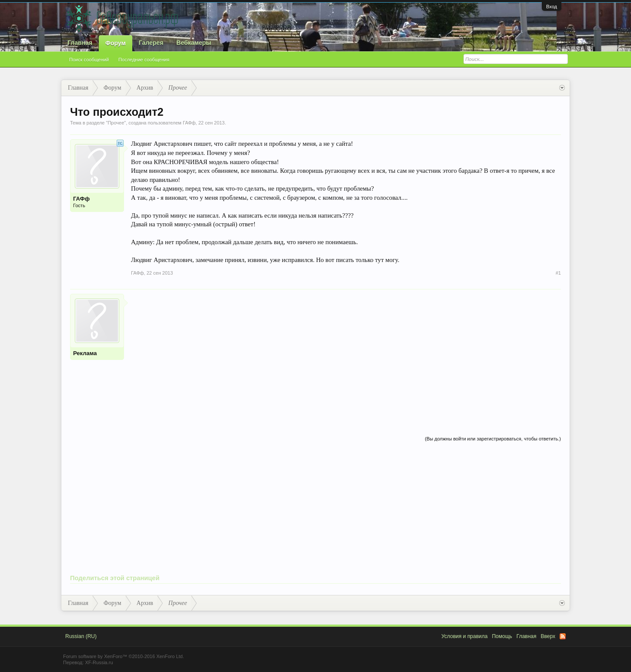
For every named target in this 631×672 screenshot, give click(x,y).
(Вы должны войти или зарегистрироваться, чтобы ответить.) (493, 439)
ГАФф (189, 123)
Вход (552, 7)
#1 (558, 273)
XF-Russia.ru (99, 662)
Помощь (502, 636)
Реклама (85, 353)
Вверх (548, 636)
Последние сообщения (144, 60)
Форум (116, 43)
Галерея (151, 43)
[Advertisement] (346, 355)
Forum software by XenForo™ (124, 656)
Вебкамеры (194, 43)
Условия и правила (464, 636)
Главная (80, 43)
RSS (563, 636)
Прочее (116, 123)
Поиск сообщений (89, 60)
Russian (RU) (81, 636)
